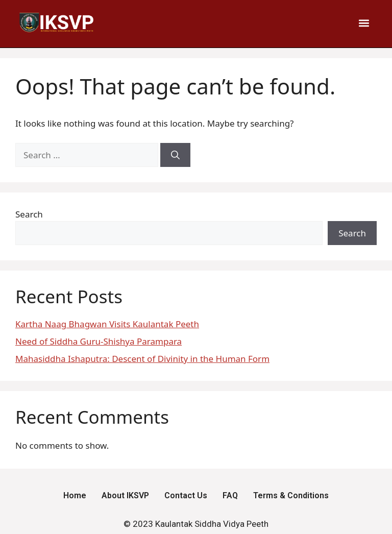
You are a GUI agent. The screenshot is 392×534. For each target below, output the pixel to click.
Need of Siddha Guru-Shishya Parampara (99, 341)
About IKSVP (125, 495)
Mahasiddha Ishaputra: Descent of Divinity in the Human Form (142, 359)
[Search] (175, 155)
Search (29, 214)
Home (75, 495)
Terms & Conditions (291, 495)
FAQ (230, 495)
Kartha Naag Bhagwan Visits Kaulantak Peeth (107, 324)
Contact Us (186, 495)
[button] (364, 23)
